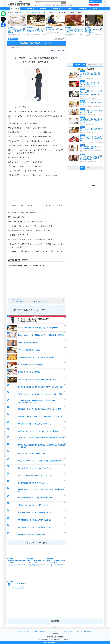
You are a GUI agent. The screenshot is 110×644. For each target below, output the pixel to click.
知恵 (64, 5)
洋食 (71, 5)
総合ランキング (91, 65)
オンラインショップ (68, 631)
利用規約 (42, 631)
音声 (88, 168)
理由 (57, 5)
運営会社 (79, 631)
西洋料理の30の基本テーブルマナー (35, 12)
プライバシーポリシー (54, 631)
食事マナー (21, 12)
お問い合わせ (88, 631)
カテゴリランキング (80, 65)
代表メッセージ (23, 631)
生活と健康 (14, 12)
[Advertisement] (37, 190)
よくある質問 (34, 631)
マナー (39, 5)
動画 (82, 168)
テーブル (48, 5)
